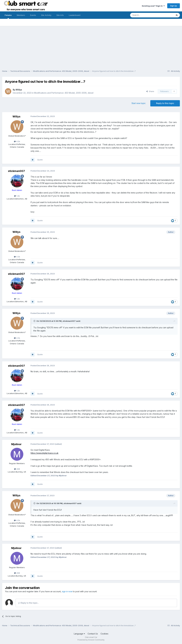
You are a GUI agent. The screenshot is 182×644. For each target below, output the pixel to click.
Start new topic (139, 103)
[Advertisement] (91, 46)
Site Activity (46, 15)
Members (21, 15)
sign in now (67, 591)
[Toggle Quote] (35, 321)
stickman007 (16, 171)
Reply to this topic (165, 103)
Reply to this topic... (29, 603)
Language (79, 634)
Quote (40, 160)
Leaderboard (75, 15)
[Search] (145, 15)
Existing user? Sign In (153, 6)
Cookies (104, 634)
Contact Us (93, 634)
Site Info (60, 15)
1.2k (17, 196)
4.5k (17, 141)
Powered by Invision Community (91, 640)
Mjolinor (16, 444)
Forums (8, 16)
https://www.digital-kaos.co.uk (45, 453)
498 (17, 469)
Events (33, 15)
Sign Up (174, 6)
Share (150, 91)
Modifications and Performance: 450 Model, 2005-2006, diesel (64, 93)
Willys (19, 90)
